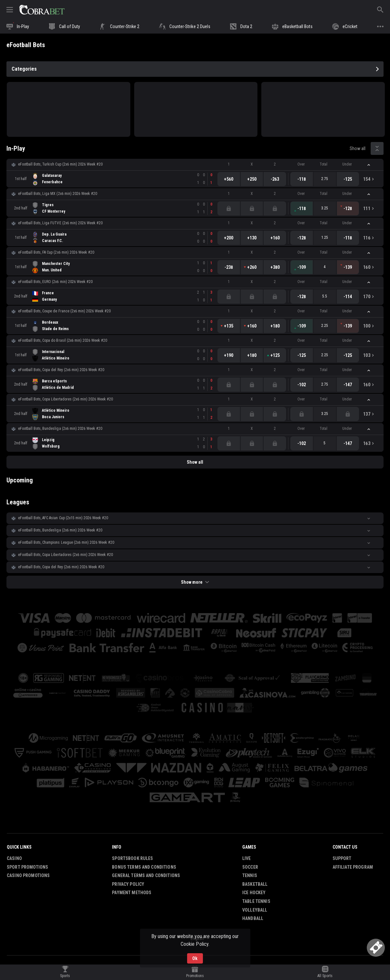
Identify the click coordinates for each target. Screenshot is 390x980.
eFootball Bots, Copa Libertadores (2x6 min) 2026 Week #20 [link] (65, 399)
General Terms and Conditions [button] (146, 875)
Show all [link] (358, 148)
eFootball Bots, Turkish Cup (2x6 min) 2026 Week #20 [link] (60, 164)
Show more (195, 582)
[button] (195, 165)
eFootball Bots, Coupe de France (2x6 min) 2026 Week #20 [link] (64, 311)
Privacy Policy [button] (128, 884)
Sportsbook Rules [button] (132, 858)
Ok (195, 958)
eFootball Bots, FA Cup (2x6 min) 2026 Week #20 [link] (56, 252)
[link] (42, 10)
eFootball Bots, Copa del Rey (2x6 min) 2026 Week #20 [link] (61, 370)
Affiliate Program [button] (353, 867)
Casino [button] (14, 858)
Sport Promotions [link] (27, 867)
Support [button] (342, 858)
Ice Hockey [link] (254, 893)
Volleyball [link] (255, 910)
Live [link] (247, 858)
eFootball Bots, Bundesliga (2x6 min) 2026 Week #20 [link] (60, 429)
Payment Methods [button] (132, 893)
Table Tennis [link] (256, 901)
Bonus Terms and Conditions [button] (144, 867)
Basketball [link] (255, 884)
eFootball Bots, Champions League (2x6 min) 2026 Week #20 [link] (66, 542)
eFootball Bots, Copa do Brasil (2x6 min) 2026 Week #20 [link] (63, 340)
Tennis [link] (250, 875)
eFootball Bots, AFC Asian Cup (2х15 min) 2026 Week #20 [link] (63, 518)
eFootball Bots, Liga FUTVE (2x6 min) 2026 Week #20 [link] (60, 223)
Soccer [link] (250, 867)
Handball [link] (253, 918)
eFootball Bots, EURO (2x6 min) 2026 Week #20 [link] (55, 282)
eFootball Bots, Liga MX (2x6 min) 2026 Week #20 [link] (58, 194)
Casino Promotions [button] (28, 875)
